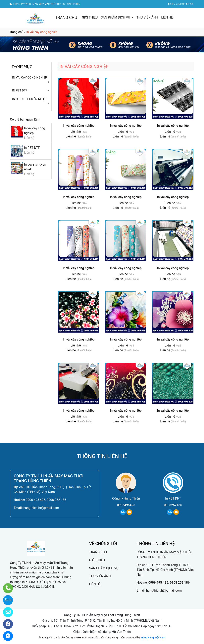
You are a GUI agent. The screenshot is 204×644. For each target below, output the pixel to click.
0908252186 (173, 505)
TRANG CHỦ (66, 18)
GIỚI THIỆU (90, 17)
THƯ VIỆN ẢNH (147, 17)
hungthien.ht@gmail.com (41, 508)
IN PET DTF (20, 90)
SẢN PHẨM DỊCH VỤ (116, 17)
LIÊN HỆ (167, 17)
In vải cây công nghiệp (79, 126)
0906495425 (126, 505)
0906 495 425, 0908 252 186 (46, 500)
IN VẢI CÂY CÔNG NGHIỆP (30, 78)
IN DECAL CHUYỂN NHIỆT (29, 99)
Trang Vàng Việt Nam (153, 638)
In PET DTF (32, 148)
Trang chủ (16, 32)
